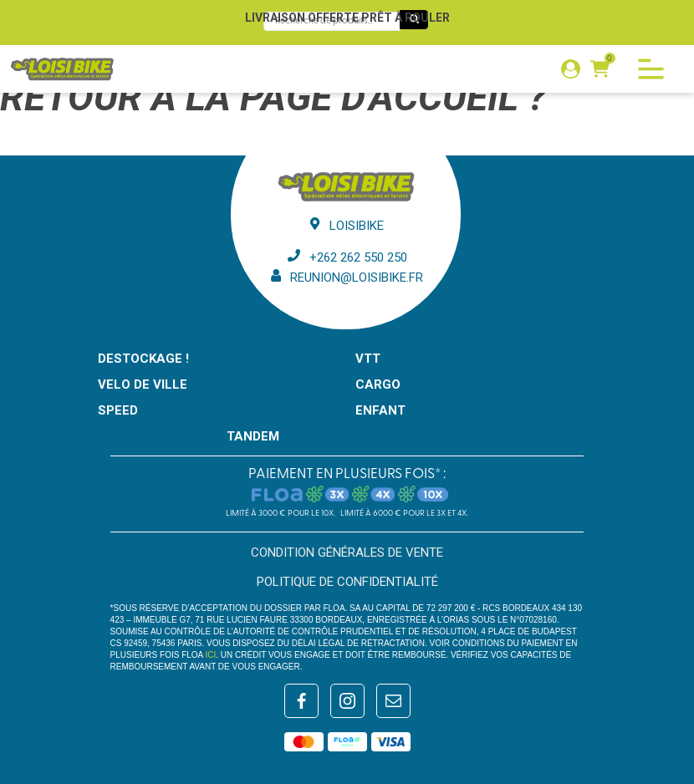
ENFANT (380, 410)
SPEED (118, 410)
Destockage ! (143, 359)
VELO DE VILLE (143, 384)
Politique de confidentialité (347, 582)
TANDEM (253, 436)
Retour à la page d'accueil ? (273, 97)
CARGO (378, 384)
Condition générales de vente (347, 552)
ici (211, 655)
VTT (368, 359)
